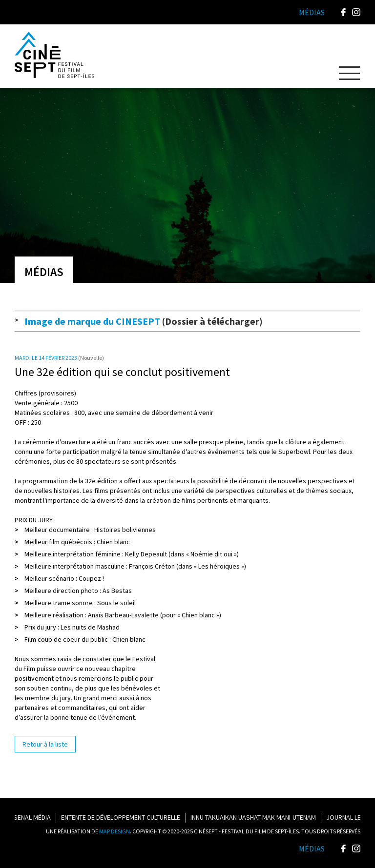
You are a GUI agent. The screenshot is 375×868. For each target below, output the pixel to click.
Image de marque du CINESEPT (92, 321)
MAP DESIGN (115, 831)
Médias (312, 848)
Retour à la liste (45, 744)
